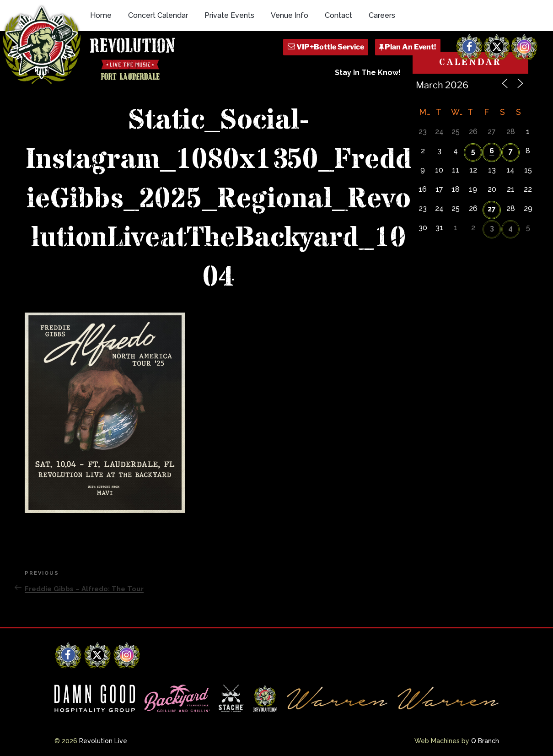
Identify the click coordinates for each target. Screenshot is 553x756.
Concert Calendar (158, 15)
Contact (338, 15)
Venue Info (290, 15)
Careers (382, 15)
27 (492, 209)
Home (101, 15)
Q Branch (485, 741)
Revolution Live (103, 741)
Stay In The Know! (368, 73)
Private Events (229, 15)
